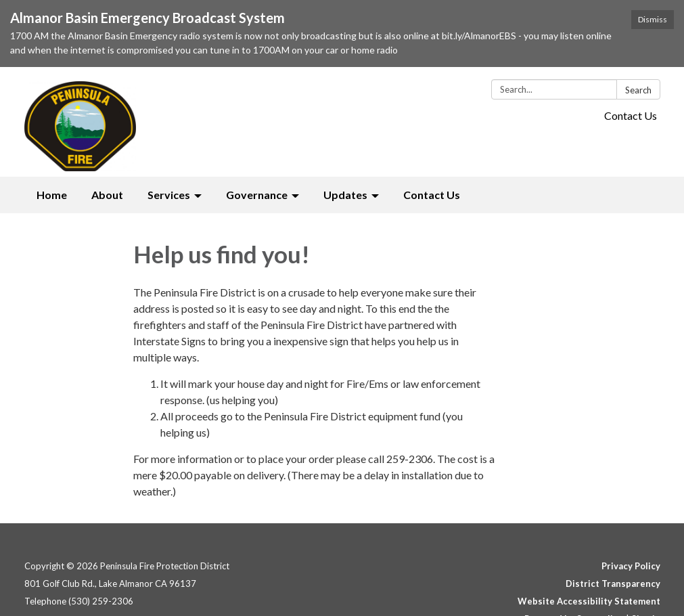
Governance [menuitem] (257, 195)
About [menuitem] (107, 195)
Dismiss (653, 19)
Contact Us (631, 115)
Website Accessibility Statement (589, 601)
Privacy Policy (631, 566)
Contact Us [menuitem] (432, 195)
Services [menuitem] (169, 195)
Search (638, 90)
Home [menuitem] (52, 195)
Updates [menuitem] (345, 195)
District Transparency (613, 584)
